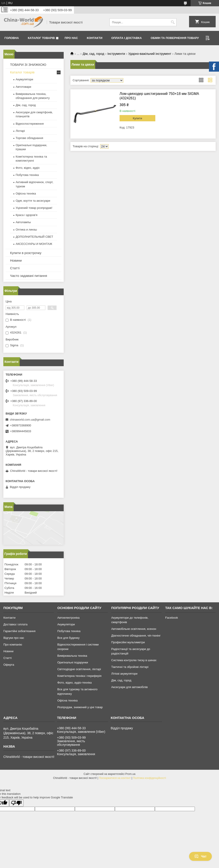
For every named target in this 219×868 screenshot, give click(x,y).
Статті (15, 268)
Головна (12, 38)
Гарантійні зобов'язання (19, 631)
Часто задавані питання (29, 276)
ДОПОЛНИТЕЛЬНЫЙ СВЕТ (34, 237)
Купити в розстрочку (26, 253)
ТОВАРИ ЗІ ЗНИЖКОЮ (28, 65)
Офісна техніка (26, 193)
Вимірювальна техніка (72, 656)
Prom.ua (130, 774)
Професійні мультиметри (128, 642)
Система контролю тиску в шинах (134, 660)
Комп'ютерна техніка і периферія (79, 676)
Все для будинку (68, 638)
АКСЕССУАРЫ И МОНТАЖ (34, 244)
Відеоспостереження (30, 124)
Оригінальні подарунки (73, 662)
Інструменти (116, 54)
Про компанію (13, 645)
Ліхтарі (20, 131)
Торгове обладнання (29, 138)
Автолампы (23, 222)
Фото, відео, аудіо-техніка (74, 683)
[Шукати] (173, 22)
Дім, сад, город (94, 54)
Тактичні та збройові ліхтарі (130, 667)
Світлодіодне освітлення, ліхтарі (79, 669)
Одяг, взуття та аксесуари (33, 201)
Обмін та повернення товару (175, 38)
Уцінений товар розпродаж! (34, 208)
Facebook (172, 618)
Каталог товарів (41, 38)
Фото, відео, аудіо (28, 168)
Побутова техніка (27, 175)
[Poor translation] (16, 803)
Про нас (71, 38)
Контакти (95, 38)
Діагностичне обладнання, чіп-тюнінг (136, 636)
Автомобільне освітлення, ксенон (134, 629)
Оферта (9, 665)
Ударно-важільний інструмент (150, 54)
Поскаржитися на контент (115, 778)
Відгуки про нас (14, 638)
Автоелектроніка (68, 618)
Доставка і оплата (15, 624)
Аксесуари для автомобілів (130, 687)
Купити (137, 118)
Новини (16, 260)
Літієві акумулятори (124, 674)
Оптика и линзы (26, 230)
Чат (200, 856)
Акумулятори (24, 79)
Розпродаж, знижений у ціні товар (80, 707)
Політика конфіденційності (150, 778)
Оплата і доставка (126, 38)
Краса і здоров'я (26, 215)
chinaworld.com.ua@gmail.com (30, 420)
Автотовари (23, 87)
